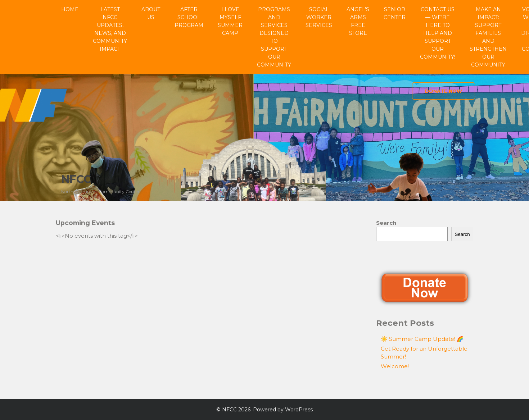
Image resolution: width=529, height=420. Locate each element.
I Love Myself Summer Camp (230, 21)
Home (70, 9)
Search (386, 223)
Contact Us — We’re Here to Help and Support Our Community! (438, 33)
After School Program (189, 17)
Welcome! (395, 366)
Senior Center (395, 13)
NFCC (76, 179)
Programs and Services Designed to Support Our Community (274, 37)
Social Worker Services (319, 17)
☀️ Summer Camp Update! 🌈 (422, 339)
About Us (151, 13)
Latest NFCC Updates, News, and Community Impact (110, 29)
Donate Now (444, 91)
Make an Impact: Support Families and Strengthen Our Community (488, 37)
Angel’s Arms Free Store (358, 21)
